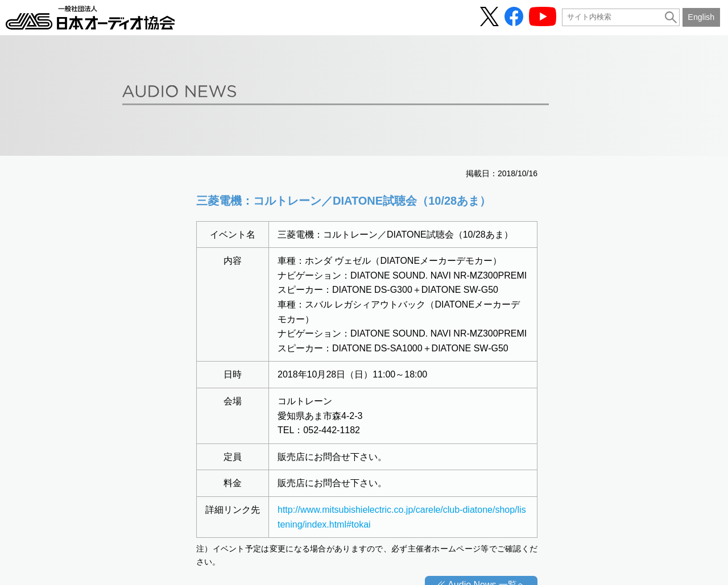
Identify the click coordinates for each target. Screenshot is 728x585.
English (701, 17)
